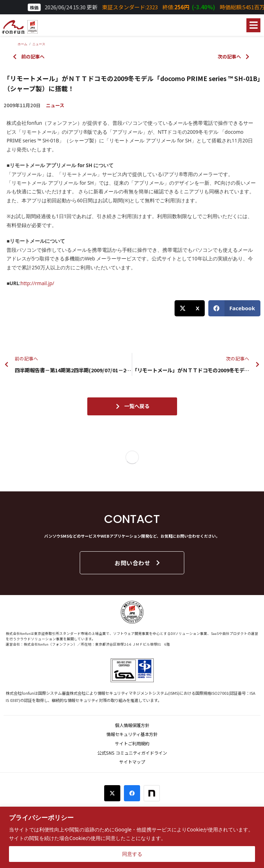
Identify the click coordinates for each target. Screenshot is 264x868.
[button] (253, 25)
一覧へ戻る (132, 406)
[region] (132, 837)
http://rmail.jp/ (37, 283)
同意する (132, 854)
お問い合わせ (138, 563)
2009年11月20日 (22, 105)
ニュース (55, 105)
